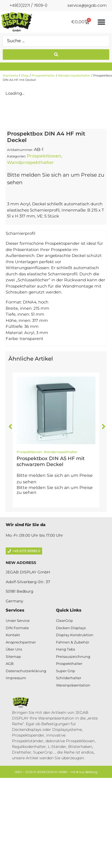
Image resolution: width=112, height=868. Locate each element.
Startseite (10, 75)
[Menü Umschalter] (101, 22)
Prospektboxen (44, 257)
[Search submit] (56, 55)
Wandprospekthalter (74, 75)
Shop (25, 75)
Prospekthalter (43, 75)
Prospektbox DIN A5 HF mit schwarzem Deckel (51, 562)
